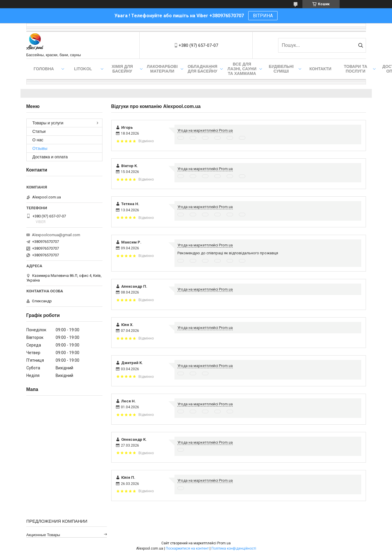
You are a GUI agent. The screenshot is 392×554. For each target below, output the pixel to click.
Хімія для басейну (122, 69)
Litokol (83, 69)
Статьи (39, 131)
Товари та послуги (356, 69)
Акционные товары (43, 535)
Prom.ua (224, 543)
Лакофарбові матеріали (162, 69)
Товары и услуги (48, 123)
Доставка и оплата (50, 157)
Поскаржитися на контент (187, 548)
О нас (38, 140)
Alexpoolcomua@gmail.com (56, 235)
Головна (44, 69)
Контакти (320, 69)
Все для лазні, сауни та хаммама (242, 69)
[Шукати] (361, 45)
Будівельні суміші (281, 69)
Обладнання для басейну (203, 69)
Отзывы (40, 148)
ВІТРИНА (263, 16)
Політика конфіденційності (234, 548)
